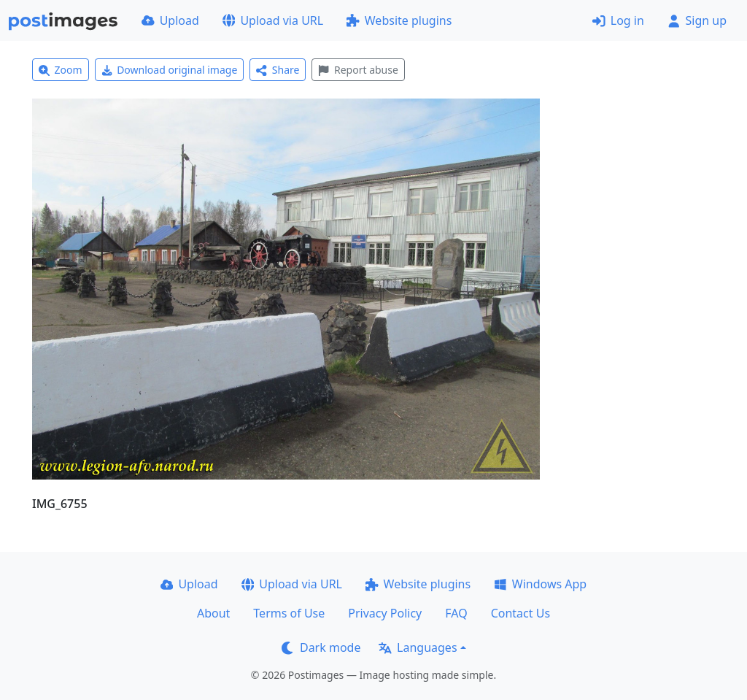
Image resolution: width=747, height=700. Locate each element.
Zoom (61, 70)
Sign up (697, 20)
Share (278, 70)
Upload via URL (273, 20)
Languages (418, 647)
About (213, 613)
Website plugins (399, 20)
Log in (618, 20)
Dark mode (321, 647)
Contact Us (520, 613)
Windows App (540, 584)
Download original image (170, 70)
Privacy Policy (385, 613)
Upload (170, 20)
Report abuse (358, 70)
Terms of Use (289, 613)
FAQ (456, 613)
